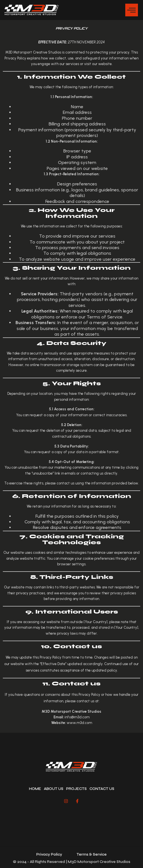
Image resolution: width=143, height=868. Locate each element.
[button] (132, 10)
